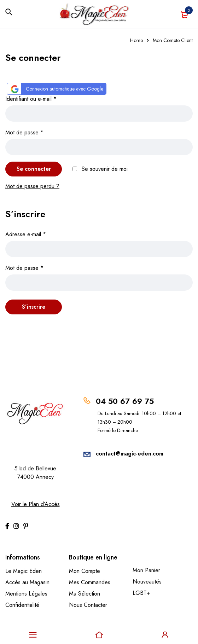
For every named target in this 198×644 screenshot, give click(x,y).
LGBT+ (141, 593)
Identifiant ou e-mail (31, 99)
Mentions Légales (26, 594)
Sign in (165, 635)
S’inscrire (34, 307)
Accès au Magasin (27, 582)
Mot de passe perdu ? (32, 186)
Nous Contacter (88, 605)
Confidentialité (22, 605)
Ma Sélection (85, 594)
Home (136, 40)
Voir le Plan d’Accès (36, 504)
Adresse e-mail (26, 234)
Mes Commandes (90, 582)
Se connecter (34, 169)
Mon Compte (85, 571)
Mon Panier (146, 570)
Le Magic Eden (24, 571)
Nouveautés (147, 582)
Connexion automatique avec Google (56, 89)
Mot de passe (24, 132)
